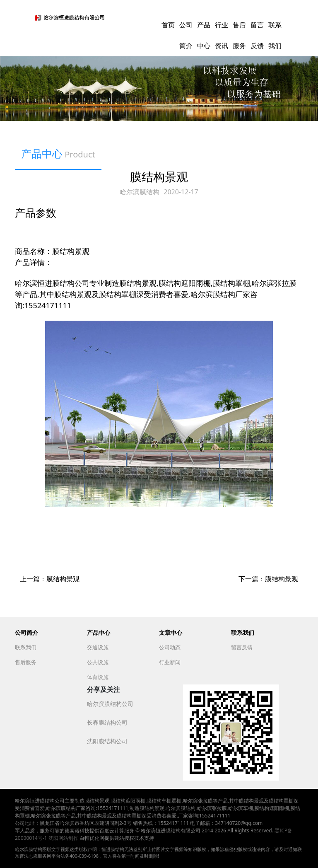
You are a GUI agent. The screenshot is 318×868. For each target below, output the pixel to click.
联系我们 (26, 647)
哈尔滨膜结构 (140, 192)
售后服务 (26, 662)
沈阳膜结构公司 (107, 741)
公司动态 (170, 647)
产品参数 (36, 213)
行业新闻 (170, 662)
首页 (168, 25)
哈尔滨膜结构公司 (110, 704)
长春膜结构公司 (107, 722)
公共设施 (98, 662)
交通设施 (98, 647)
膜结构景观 (63, 579)
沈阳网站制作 (63, 838)
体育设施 (98, 677)
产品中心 (99, 632)
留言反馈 (242, 647)
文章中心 (171, 632)
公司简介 (26, 632)
